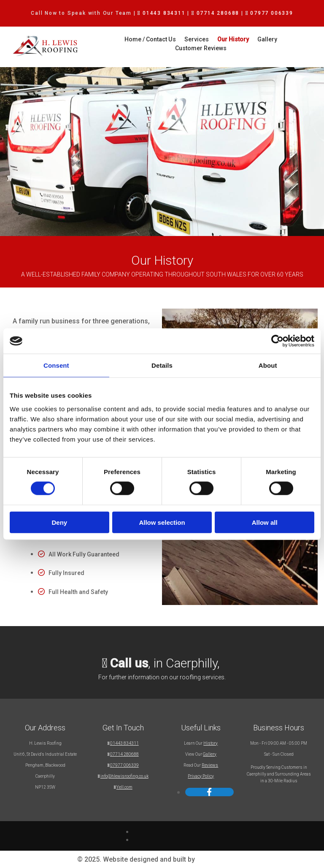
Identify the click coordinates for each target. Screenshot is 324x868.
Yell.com (124, 787)
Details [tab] (162, 365)
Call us (129, 663)
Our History (203, 39)
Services (167, 39)
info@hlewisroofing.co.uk (124, 776)
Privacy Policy (201, 776)
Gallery (237, 39)
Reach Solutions (222, 859)
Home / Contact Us (120, 39)
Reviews (210, 765)
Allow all (265, 522)
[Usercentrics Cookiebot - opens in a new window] (277, 341)
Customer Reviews (281, 39)
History (211, 743)
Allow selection (162, 522)
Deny (59, 522)
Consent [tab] (56, 365)
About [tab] (268, 365)
